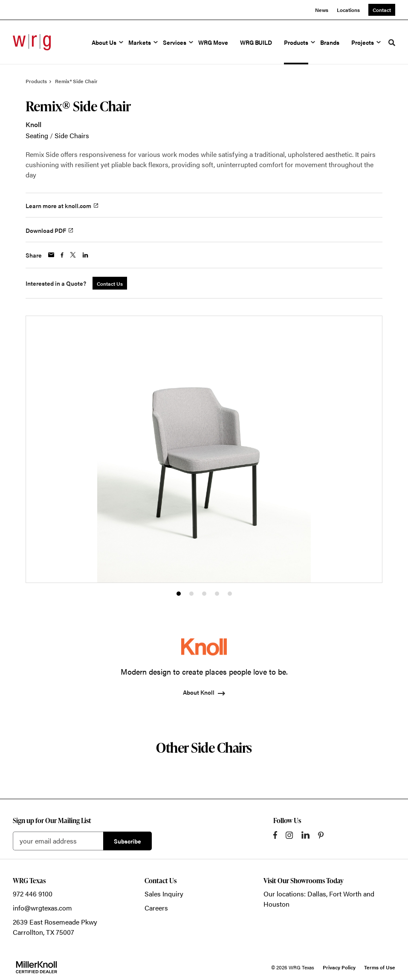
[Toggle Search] (392, 43)
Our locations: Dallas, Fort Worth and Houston (319, 899)
